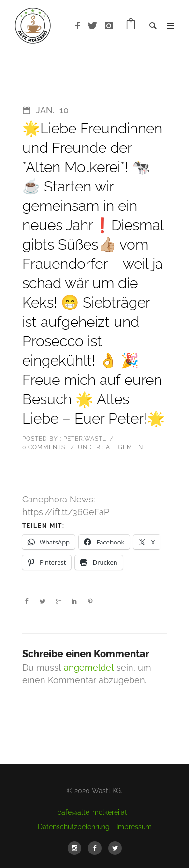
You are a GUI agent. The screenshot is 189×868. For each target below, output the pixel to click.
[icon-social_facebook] (97, 848)
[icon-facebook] (80, 26)
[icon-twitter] (95, 26)
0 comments (44, 447)
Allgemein (124, 447)
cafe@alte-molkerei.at (92, 812)
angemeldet (89, 668)
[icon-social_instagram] (77, 848)
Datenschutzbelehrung (74, 827)
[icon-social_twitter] (115, 848)
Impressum (134, 827)
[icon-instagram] (109, 26)
